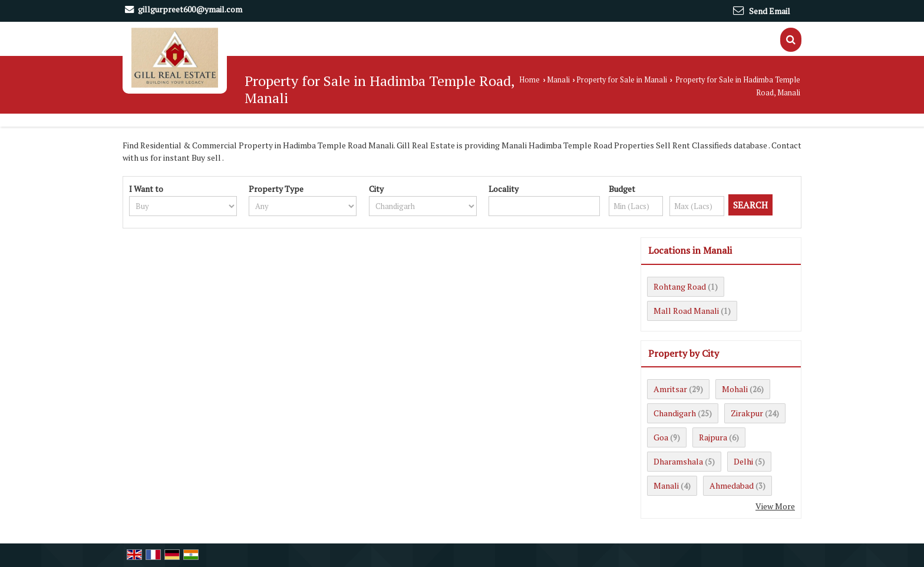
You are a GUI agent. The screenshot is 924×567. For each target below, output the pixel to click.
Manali (558, 80)
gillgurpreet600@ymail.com (190, 9)
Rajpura (713, 437)
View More (775, 506)
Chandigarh (675, 413)
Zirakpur (747, 413)
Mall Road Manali (686, 311)
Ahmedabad (732, 485)
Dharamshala (678, 461)
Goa (661, 437)
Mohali (735, 389)
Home (529, 80)
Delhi (743, 461)
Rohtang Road (680, 286)
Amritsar (670, 389)
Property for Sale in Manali (622, 80)
